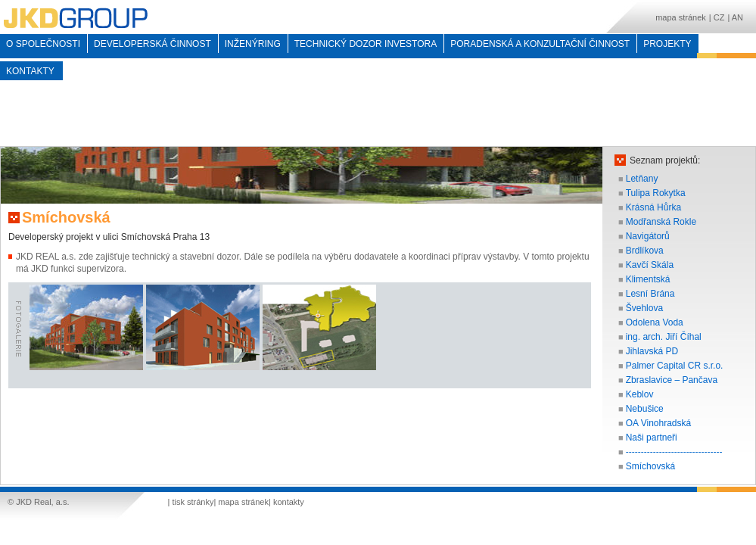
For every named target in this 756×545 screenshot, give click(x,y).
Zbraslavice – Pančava (672, 380)
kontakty (30, 71)
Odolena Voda (655, 322)
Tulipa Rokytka (656, 193)
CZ (719, 17)
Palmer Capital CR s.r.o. (675, 366)
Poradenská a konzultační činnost (540, 44)
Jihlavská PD (652, 351)
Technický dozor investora (366, 44)
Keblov (640, 394)
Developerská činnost (152, 44)
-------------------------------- (674, 452)
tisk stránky (193, 502)
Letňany (642, 179)
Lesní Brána (650, 294)
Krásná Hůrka (653, 207)
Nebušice (645, 409)
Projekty (667, 44)
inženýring (253, 44)
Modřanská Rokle (661, 222)
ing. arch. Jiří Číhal (664, 337)
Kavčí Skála (650, 265)
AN (737, 17)
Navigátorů (648, 236)
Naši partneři (652, 438)
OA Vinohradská (659, 423)
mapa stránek (681, 17)
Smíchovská (650, 466)
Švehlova (644, 308)
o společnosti (43, 44)
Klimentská (648, 279)
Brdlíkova (645, 251)
